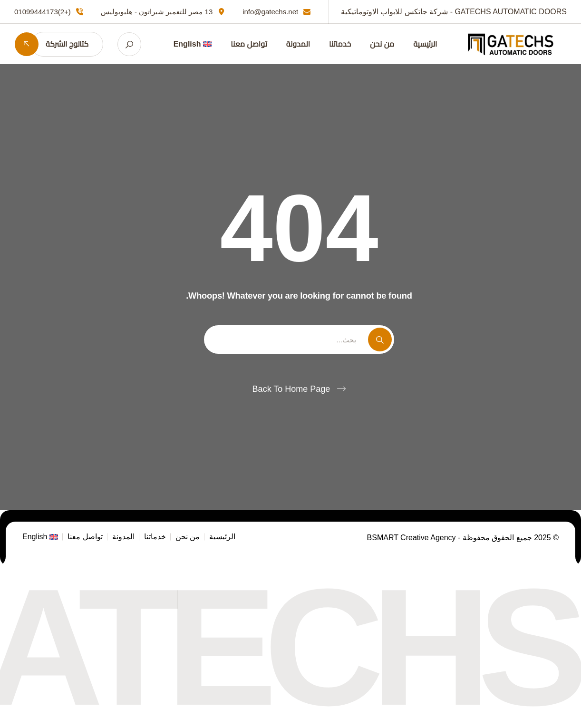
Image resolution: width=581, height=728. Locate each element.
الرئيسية (425, 44)
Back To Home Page (291, 389)
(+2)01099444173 (43, 12)
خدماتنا (340, 44)
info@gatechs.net (270, 12)
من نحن (382, 44)
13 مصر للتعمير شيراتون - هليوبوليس (157, 12)
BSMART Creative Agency (413, 538)
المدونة (298, 44)
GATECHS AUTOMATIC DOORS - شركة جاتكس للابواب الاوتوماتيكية (454, 12)
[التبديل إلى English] (193, 44)
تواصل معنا (249, 44)
